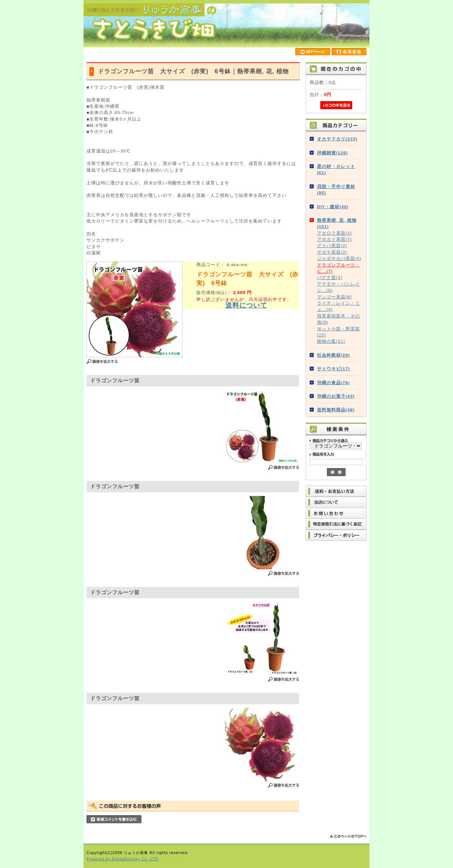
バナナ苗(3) (330, 277)
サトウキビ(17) (334, 369)
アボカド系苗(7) (334, 239)
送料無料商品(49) (336, 410)
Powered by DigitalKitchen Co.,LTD (122, 859)
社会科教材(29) (334, 355)
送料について (246, 305)
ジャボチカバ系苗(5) (339, 258)
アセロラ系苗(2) (334, 233)
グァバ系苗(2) (332, 245)
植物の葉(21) (331, 341)
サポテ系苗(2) (332, 252)
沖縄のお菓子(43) (336, 396)
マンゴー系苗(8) (334, 297)
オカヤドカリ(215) (337, 139)
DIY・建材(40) (333, 207)
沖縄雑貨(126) (332, 153)
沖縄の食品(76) (334, 382)
